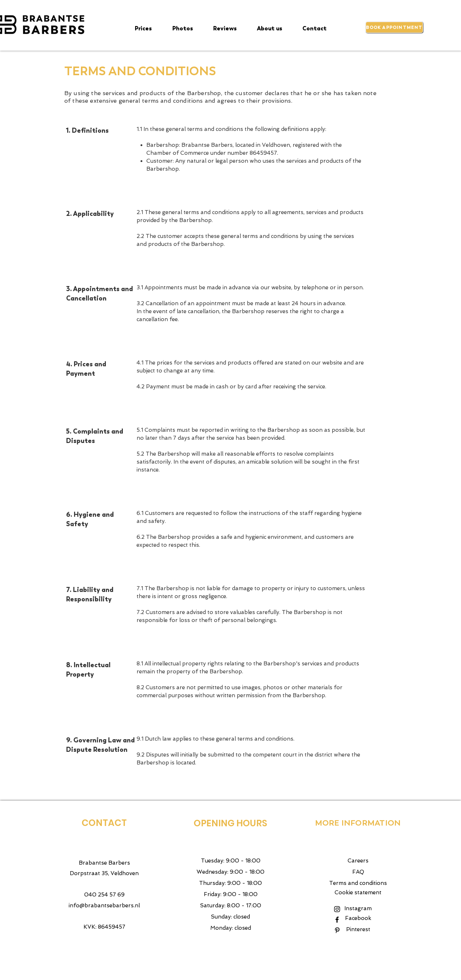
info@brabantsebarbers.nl (104, 906)
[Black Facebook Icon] (337, 920)
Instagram (358, 908)
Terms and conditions (358, 883)
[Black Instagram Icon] (337, 909)
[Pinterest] (337, 930)
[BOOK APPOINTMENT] (394, 27)
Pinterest (358, 929)
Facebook (358, 918)
